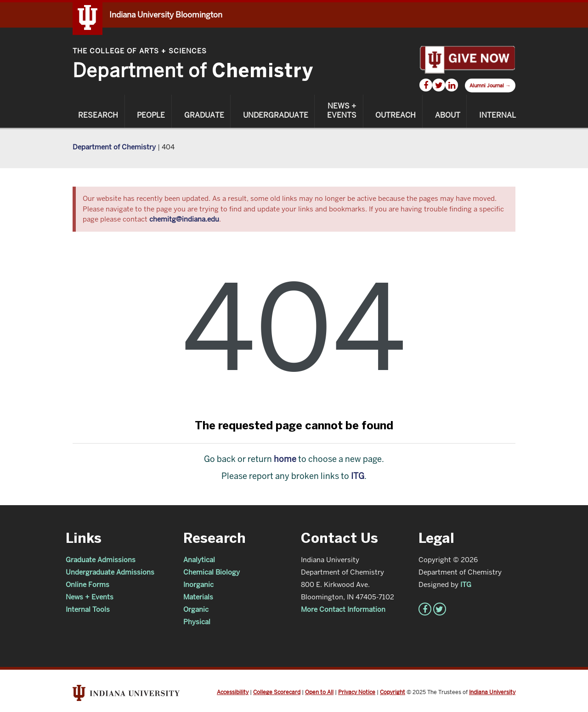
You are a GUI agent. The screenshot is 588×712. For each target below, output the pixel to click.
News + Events (342, 111)
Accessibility (233, 692)
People (151, 115)
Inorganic (198, 584)
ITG (358, 476)
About (448, 115)
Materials (198, 597)
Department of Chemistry (114, 147)
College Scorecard (277, 692)
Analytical (199, 560)
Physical (197, 622)
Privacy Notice (357, 692)
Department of (193, 71)
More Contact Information (343, 609)
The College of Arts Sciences (140, 51)
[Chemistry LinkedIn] (452, 85)
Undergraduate (276, 115)
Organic (196, 609)
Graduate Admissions (101, 560)
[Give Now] (467, 59)
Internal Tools (88, 609)
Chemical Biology (212, 572)
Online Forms (88, 584)
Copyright (393, 692)
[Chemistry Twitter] (439, 85)
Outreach (396, 115)
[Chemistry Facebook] (426, 85)
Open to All (319, 692)
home (285, 459)
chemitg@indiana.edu (184, 219)
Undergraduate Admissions (110, 572)
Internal (498, 115)
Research (98, 115)
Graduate (204, 115)
